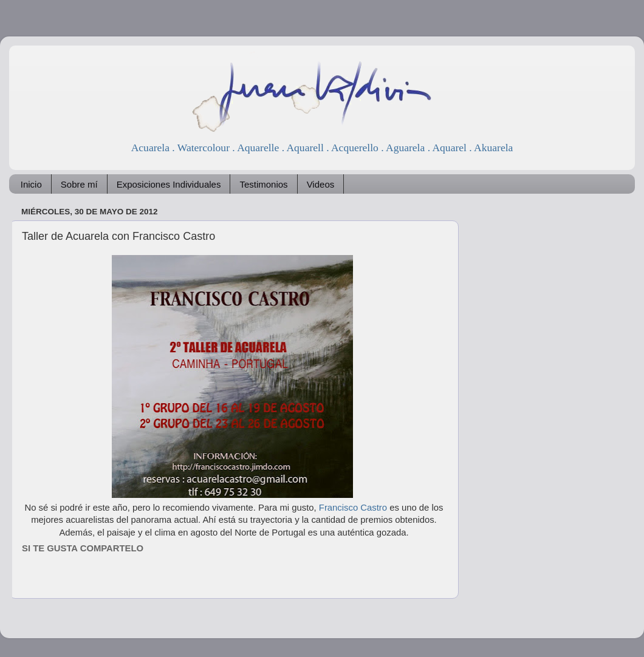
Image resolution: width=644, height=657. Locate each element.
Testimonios (263, 184)
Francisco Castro (352, 508)
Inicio (31, 184)
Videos (321, 184)
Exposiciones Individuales (169, 184)
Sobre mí (79, 184)
